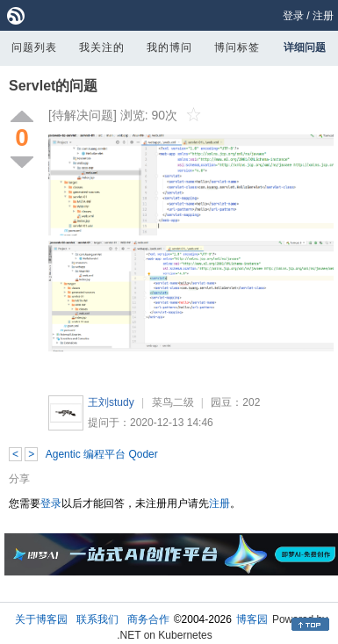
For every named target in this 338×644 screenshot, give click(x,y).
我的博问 (169, 47)
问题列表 (34, 47)
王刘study (111, 402)
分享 (19, 479)
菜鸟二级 (173, 402)
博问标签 (237, 47)
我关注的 (102, 47)
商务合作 (148, 619)
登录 (293, 16)
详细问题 (305, 47)
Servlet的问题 (53, 86)
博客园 (252, 619)
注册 (323, 16)
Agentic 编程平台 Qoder (102, 454)
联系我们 (97, 619)
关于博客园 (41, 619)
